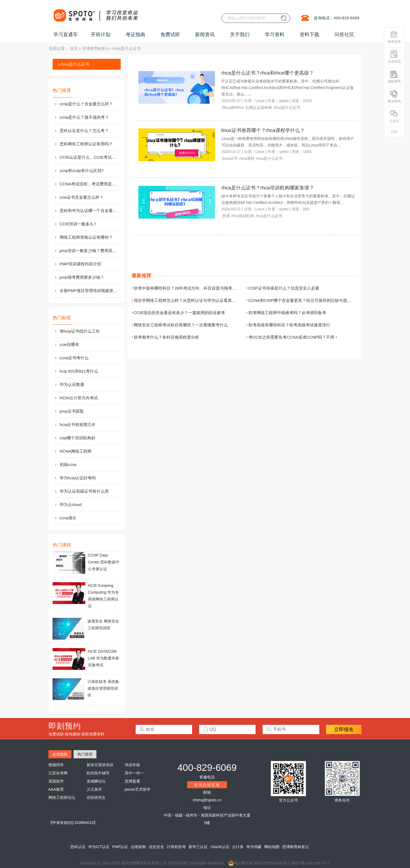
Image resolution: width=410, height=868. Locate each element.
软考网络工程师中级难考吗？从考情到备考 (287, 313)
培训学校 (132, 765)
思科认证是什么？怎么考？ (84, 131)
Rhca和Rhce (233, 108)
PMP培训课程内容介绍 (81, 264)
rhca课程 (247, 158)
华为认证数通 (72, 384)
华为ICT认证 (99, 847)
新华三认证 (198, 847)
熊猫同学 (56, 765)
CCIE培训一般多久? (78, 224)
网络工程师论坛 (62, 798)
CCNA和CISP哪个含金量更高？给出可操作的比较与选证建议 (304, 300)
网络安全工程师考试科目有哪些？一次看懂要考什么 (181, 325)
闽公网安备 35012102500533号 (258, 863)
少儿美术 (94, 789)
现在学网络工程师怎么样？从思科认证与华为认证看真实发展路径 (193, 300)
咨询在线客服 (207, 785)
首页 (74, 48)
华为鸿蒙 (254, 847)
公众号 (394, 117)
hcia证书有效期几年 (78, 424)
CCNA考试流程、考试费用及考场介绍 (90, 184)
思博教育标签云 (96, 48)
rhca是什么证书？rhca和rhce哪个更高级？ (268, 73)
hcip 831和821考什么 (79, 371)
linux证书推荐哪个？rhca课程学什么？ (263, 130)
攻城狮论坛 (96, 781)
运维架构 (138, 847)
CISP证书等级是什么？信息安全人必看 (284, 288)
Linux (260, 101)
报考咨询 (394, 37)
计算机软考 (176, 847)
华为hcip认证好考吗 (78, 478)
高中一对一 (134, 773)
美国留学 (56, 781)
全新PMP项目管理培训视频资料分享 (90, 291)
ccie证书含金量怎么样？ (82, 197)
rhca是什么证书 (75, 64)
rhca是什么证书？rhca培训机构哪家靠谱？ (268, 188)
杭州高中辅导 (98, 773)
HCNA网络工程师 (76, 451)
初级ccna (68, 464)
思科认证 (78, 847)
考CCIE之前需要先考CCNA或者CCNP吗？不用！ (294, 337)
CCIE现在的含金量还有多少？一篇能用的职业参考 (180, 313)
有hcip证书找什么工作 (80, 331)
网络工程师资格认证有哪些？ (86, 237)
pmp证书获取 (72, 411)
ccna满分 (68, 518)
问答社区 (344, 35)
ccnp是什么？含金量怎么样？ (86, 104)
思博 (226, 216)
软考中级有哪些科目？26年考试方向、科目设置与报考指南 (187, 288)
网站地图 (272, 847)
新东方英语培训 (100, 765)
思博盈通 (132, 781)
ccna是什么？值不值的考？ (84, 117)
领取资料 (394, 77)
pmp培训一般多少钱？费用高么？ (90, 251)
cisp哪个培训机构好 (78, 438)
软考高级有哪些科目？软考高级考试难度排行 (289, 325)
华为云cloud (71, 504)
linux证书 (230, 158)
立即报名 (344, 729)
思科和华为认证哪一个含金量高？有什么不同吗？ (90, 211)
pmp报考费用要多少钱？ (82, 277)
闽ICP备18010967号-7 (311, 863)
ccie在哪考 (69, 344)
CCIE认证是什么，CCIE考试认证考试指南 (90, 157)
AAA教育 (56, 789)
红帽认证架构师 (259, 108)
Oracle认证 (220, 847)
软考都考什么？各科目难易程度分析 (166, 337)
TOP (394, 132)
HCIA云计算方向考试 (79, 398)
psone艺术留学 (138, 789)
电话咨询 (394, 97)
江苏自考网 (58, 773)
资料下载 (309, 35)
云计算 (238, 847)
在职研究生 (96, 798)
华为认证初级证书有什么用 (84, 491)
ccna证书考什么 (74, 358)
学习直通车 (66, 35)
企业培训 (394, 57)
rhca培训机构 (243, 216)
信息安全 (156, 847)
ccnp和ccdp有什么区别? (82, 171)
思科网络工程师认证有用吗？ (86, 144)
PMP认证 (120, 847)
